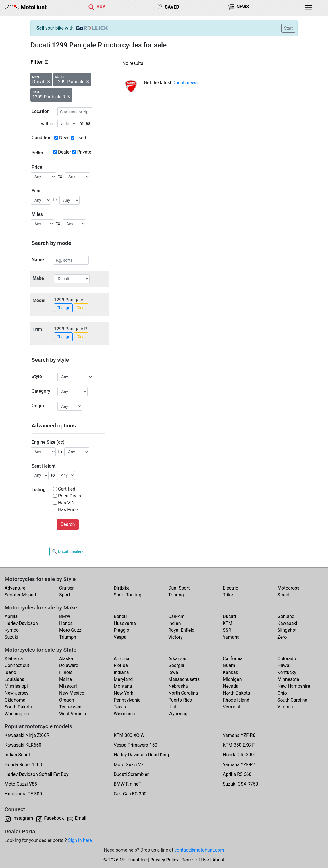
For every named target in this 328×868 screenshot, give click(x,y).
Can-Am (176, 616)
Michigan (232, 679)
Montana (123, 686)
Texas (120, 707)
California (233, 659)
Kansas (230, 672)
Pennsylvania (127, 700)
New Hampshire (294, 686)
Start (288, 28)
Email (81, 818)
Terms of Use (195, 860)
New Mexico (72, 693)
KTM (228, 623)
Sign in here (80, 840)
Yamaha (231, 637)
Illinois (66, 672)
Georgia (176, 665)
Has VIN (66, 503)
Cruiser (66, 588)
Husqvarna (125, 623)
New (64, 138)
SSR (227, 630)
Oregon (67, 700)
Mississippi (16, 686)
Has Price (68, 510)
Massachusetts (184, 679)
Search (68, 524)
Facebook (54, 818)
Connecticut (17, 665)
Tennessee (70, 707)
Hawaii (284, 665)
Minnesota (288, 679)
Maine (65, 679)
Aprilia (11, 616)
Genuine (286, 616)
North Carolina (183, 693)
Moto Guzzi (71, 630)
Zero (282, 637)
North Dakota (237, 693)
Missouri (68, 686)
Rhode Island (236, 700)
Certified (67, 489)
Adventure (15, 588)
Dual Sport (179, 588)
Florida (121, 665)
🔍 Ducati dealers (68, 551)
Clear (81, 308)
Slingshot (287, 630)
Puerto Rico (180, 700)
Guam (229, 665)
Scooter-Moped (20, 595)
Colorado (287, 659)
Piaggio (121, 630)
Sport (65, 595)
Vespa (120, 637)
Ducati (229, 616)
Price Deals (70, 496)
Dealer (64, 152)
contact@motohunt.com (199, 850)
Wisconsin (124, 714)
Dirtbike (122, 588)
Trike (228, 595)
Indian (175, 623)
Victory (175, 637)
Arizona (121, 659)
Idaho (10, 672)
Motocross (289, 588)
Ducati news (185, 83)
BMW (65, 616)
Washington (17, 714)
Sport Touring (128, 595)
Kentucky (287, 672)
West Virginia (73, 714)
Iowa (173, 672)
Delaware (69, 665)
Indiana (121, 672)
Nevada (231, 686)
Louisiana (15, 679)
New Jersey (17, 693)
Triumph (68, 637)
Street (283, 595)
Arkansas (178, 659)
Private (84, 152)
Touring (176, 595)
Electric (230, 588)
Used (81, 138)
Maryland (123, 679)
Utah (173, 707)
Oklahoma (15, 700)
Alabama (14, 659)
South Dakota (18, 707)
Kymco (12, 630)
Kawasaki (287, 623)
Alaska (66, 659)
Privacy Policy (164, 860)
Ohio (282, 693)
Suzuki (11, 637)
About (218, 860)
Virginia (285, 707)
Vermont (232, 707)
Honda (66, 623)
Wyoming (178, 714)
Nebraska (178, 686)
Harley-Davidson (21, 623)
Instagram (23, 818)
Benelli (120, 616)
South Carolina (292, 700)
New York (124, 693)
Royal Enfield (181, 630)
